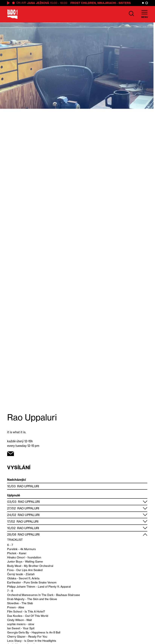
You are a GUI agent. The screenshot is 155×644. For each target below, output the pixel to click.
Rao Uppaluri (28, 486)
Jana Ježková (38, 3)
